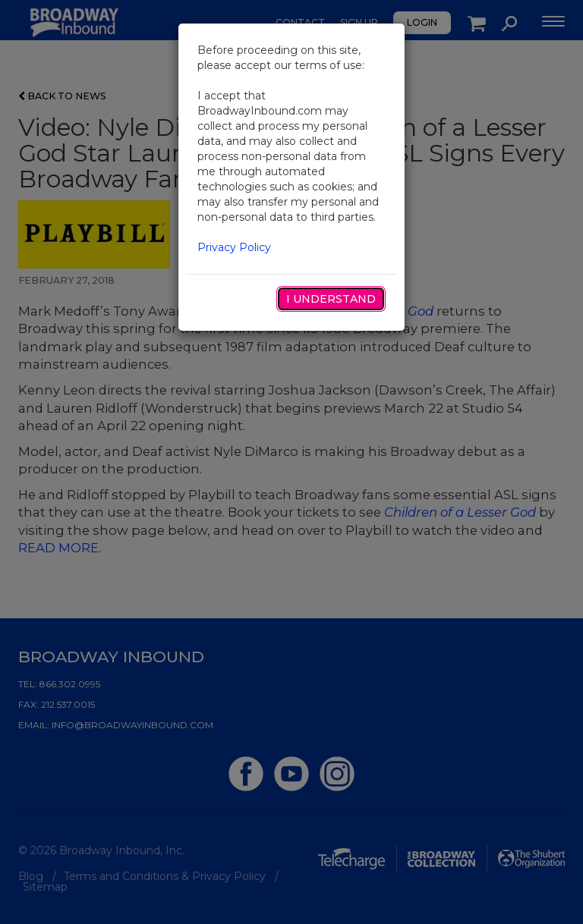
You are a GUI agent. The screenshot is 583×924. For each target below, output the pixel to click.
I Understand (331, 299)
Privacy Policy (234, 247)
